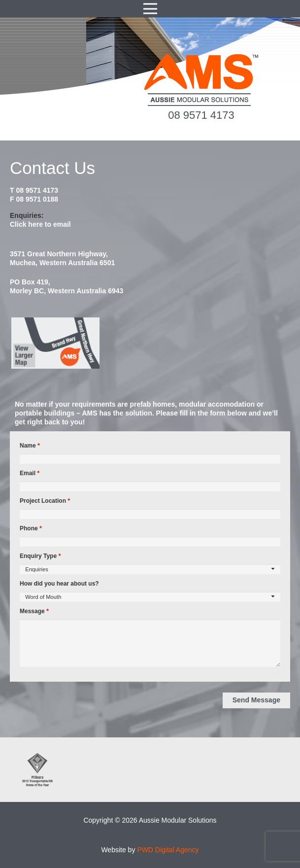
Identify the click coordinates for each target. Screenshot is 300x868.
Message (34, 611)
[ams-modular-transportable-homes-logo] (201, 80)
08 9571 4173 (201, 115)
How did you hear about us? (59, 584)
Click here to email (40, 224)
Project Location (45, 501)
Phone (31, 528)
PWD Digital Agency (168, 850)
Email (30, 473)
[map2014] (150, 343)
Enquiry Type (40, 556)
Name (30, 446)
